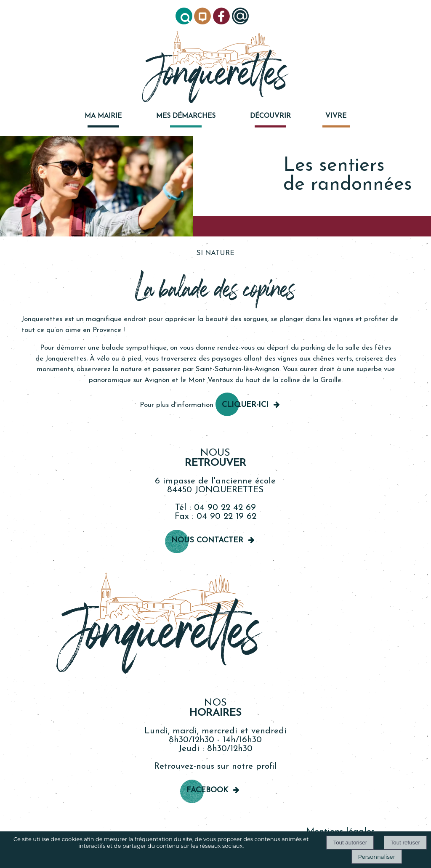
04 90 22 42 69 (225, 508)
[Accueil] (215, 68)
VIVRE (336, 116)
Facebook (207, 790)
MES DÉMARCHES (186, 116)
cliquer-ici (245, 405)
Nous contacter (207, 540)
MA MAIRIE (103, 116)
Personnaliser (377, 857)
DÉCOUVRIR (270, 116)
